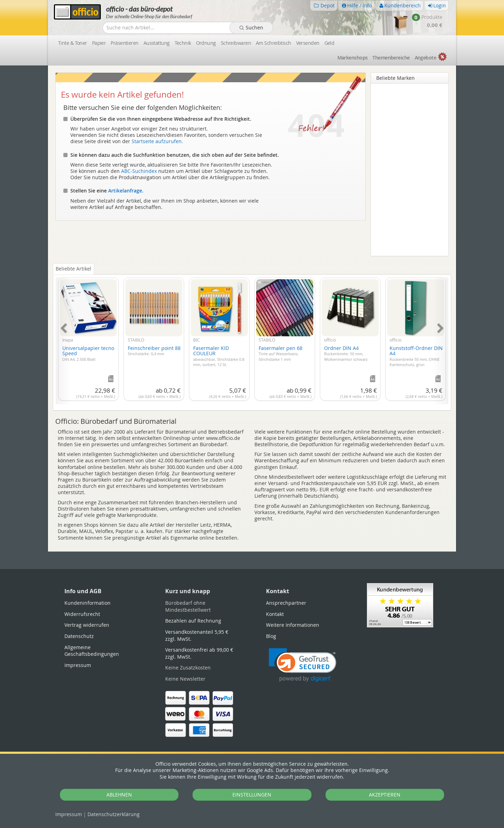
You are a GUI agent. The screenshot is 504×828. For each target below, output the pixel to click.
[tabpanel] (252, 337)
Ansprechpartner (286, 603)
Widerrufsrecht (82, 614)
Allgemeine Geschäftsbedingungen (92, 651)
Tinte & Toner (73, 43)
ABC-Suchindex (139, 171)
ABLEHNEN (119, 795)
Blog (271, 636)
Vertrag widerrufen (87, 625)
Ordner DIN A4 (346, 353)
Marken (353, 58)
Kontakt (275, 614)
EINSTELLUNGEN (252, 795)
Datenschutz (114, 814)
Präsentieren (124, 43)
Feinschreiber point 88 (154, 351)
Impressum (69, 814)
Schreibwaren (236, 43)
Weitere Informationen (293, 625)
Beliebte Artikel (73, 269)
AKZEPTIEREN (385, 795)
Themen (391, 58)
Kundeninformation (87, 603)
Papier (99, 43)
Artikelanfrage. (126, 191)
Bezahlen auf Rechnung (193, 621)
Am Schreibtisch (274, 43)
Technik (183, 43)
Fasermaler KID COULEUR (219, 356)
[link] (303, 665)
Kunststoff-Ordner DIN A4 (416, 356)
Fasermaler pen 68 (281, 353)
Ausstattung (157, 43)
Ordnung (206, 43)
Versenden (308, 43)
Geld (330, 43)
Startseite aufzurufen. (157, 141)
